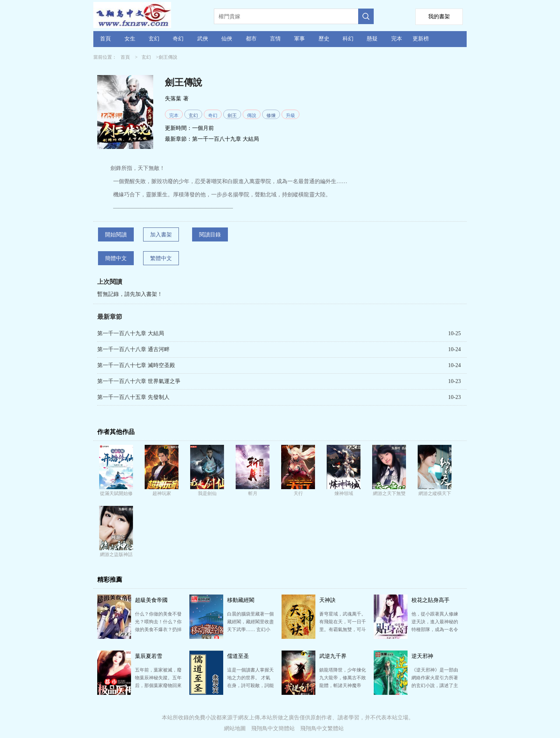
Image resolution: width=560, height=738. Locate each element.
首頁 (105, 39)
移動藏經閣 (241, 600)
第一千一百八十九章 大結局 (226, 139)
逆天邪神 (422, 656)
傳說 (252, 115)
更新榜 (421, 39)
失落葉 (173, 99)
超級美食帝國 (151, 600)
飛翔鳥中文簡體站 (273, 728)
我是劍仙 (207, 493)
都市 (251, 39)
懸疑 (372, 39)
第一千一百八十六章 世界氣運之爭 (139, 381)
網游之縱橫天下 (435, 493)
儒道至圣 (238, 656)
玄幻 (154, 39)
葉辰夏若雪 (149, 656)
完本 (397, 39)
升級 (290, 115)
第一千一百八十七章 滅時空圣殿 (136, 365)
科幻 (348, 39)
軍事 (299, 39)
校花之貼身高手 (430, 600)
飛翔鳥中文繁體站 (322, 728)
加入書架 (161, 235)
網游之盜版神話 (116, 554)
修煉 (271, 115)
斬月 (253, 493)
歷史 (324, 39)
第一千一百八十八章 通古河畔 (133, 349)
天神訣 (327, 600)
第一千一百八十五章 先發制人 (133, 397)
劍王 (232, 115)
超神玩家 (162, 493)
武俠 (203, 39)
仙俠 (227, 39)
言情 (275, 39)
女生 (130, 39)
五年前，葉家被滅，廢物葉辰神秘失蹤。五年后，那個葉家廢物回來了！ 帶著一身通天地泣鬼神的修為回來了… (158, 686)
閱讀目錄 (210, 235)
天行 (298, 493)
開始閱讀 (116, 235)
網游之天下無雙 (389, 493)
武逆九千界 (333, 656)
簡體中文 (116, 258)
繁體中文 (161, 258)
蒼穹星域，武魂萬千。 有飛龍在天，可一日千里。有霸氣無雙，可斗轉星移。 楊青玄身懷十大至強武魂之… (343, 630)
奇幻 (178, 39)
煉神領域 (344, 493)
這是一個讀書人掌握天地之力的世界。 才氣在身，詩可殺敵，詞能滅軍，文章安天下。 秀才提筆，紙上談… (250, 686)
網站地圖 (235, 728)
